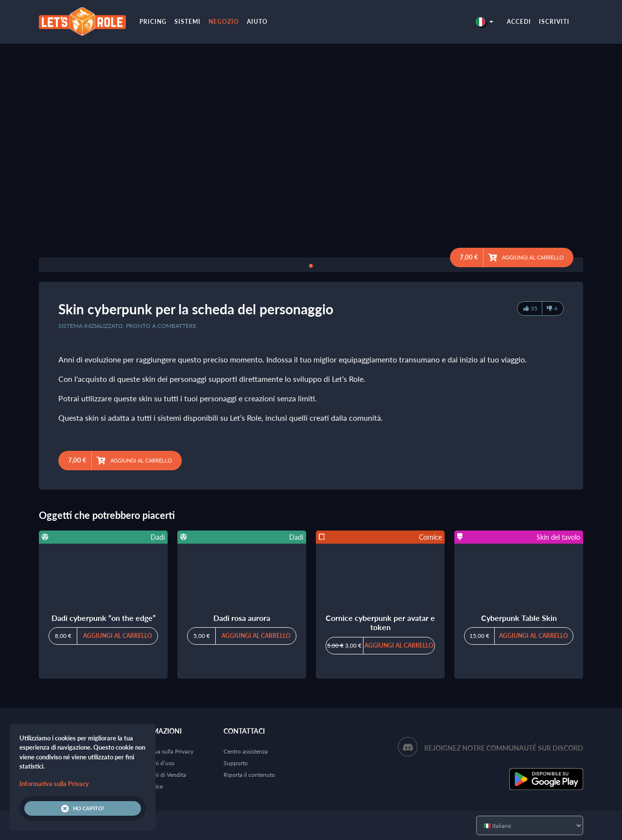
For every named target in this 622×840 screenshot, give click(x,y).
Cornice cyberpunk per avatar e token (380, 622)
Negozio (224, 22)
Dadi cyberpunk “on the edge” (104, 618)
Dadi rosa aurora (242, 618)
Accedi (519, 22)
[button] (484, 22)
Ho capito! (83, 808)
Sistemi (188, 22)
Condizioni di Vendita (159, 775)
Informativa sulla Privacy (162, 751)
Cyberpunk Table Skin (519, 618)
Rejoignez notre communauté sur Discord (504, 748)
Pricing (153, 22)
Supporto (236, 763)
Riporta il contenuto (249, 775)
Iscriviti (554, 22)
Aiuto (257, 22)
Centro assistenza (246, 751)
